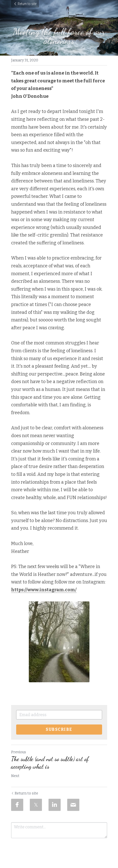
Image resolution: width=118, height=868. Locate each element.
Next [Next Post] (15, 776)
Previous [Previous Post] (19, 752)
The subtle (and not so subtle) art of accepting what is (50, 763)
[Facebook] (17, 805)
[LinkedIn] (55, 805)
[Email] (73, 805)
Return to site (25, 4)
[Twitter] (36, 805)
